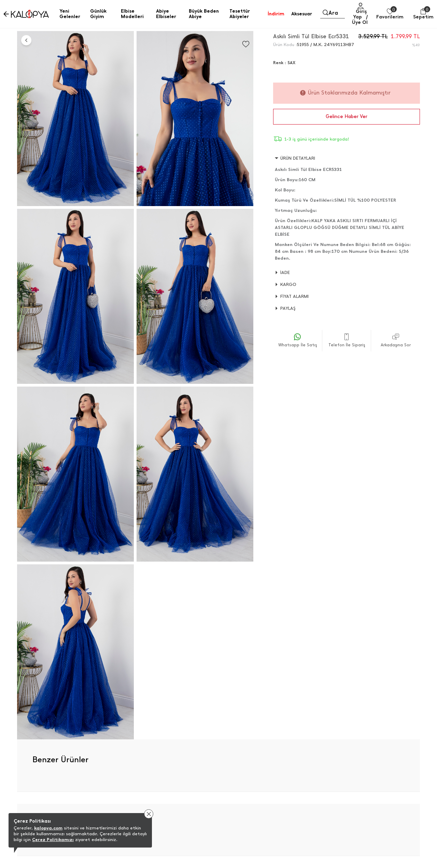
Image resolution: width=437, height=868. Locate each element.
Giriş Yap (360, 14)
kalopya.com (48, 828)
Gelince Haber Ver (347, 117)
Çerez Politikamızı (53, 840)
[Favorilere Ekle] (246, 44)
